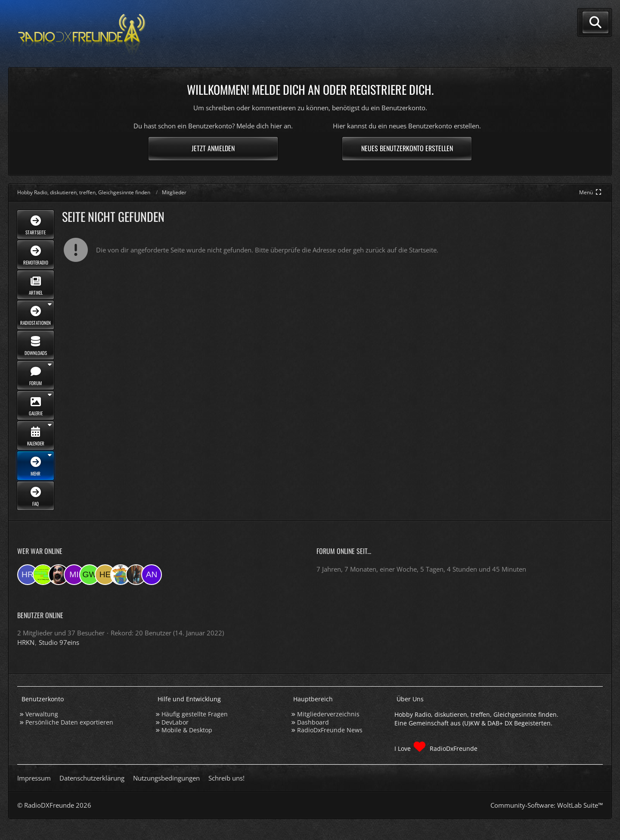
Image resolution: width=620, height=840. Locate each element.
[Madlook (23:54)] (59, 575)
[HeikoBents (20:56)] (105, 575)
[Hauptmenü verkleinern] (591, 192)
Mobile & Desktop (187, 730)
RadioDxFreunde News (330, 730)
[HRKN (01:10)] (28, 575)
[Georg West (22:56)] (90, 575)
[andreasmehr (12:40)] (152, 575)
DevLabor (175, 722)
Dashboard (313, 722)
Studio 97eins (59, 642)
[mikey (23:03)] (74, 575)
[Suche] (595, 22)
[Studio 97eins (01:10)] (43, 575)
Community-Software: (547, 805)
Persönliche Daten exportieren (69, 722)
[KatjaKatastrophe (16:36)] (136, 575)
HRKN (26, 642)
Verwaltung (42, 714)
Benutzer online (40, 615)
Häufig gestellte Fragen (195, 714)
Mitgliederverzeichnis (328, 714)
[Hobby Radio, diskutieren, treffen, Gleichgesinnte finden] (82, 34)
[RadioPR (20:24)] (121, 575)
